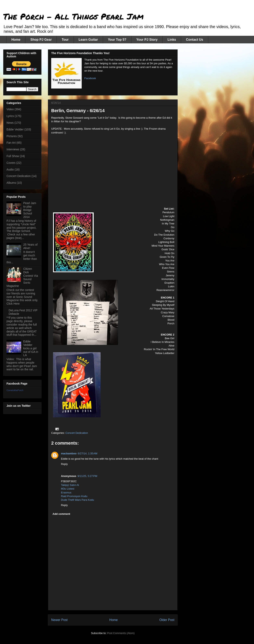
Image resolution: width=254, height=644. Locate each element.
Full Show (13, 156)
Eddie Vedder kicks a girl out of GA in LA (31, 348)
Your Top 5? (117, 40)
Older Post (167, 620)
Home (16, 40)
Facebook (90, 78)
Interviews (13, 149)
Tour (65, 40)
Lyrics (10, 116)
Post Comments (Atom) (121, 633)
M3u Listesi (68, 489)
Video (10, 109)
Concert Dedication (77, 433)
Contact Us (194, 40)
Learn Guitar (88, 40)
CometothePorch (15, 390)
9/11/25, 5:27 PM (87, 476)
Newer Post (59, 620)
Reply (64, 464)
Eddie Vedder (15, 129)
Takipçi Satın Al (70, 485)
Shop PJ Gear (41, 40)
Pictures (12, 136)
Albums (11, 183)
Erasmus (66, 493)
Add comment (61, 514)
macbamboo (69, 453)
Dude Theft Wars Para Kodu (78, 500)
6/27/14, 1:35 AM (88, 453)
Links (172, 40)
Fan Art (11, 143)
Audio (10, 169)
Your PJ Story (147, 40)
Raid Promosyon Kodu (74, 496)
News (10, 123)
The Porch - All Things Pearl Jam (73, 16)
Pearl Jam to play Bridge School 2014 (30, 210)
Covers (11, 163)
